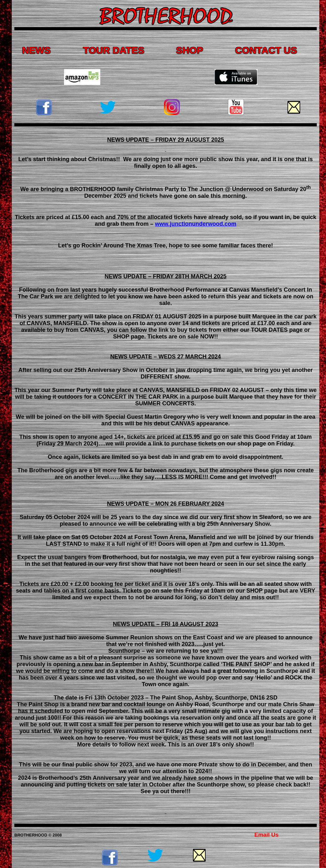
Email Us (266, 835)
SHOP (190, 50)
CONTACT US (266, 50)
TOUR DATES (114, 50)
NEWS (36, 50)
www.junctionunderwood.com (196, 224)
